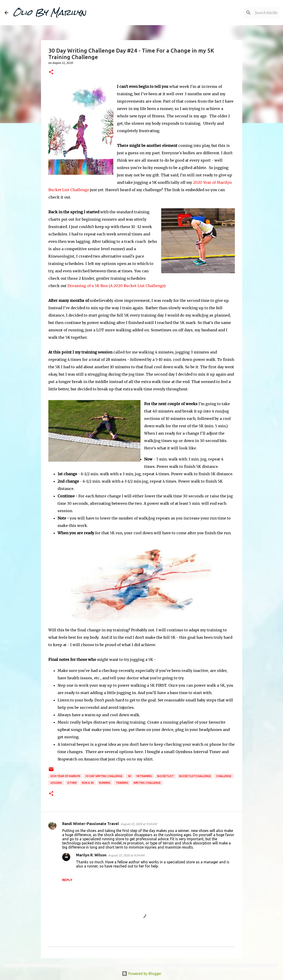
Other (72, 783)
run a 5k (88, 783)
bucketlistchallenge (195, 776)
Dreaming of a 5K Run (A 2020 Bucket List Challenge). (117, 286)
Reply (67, 880)
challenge (224, 776)
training (122, 783)
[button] (51, 72)
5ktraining (144, 776)
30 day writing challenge (104, 776)
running (105, 783)
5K (129, 776)
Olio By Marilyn (50, 12)
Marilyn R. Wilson (91, 855)
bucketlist (166, 776)
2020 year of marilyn (65, 776)
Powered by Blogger (142, 974)
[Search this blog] (255, 13)
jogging (56, 783)
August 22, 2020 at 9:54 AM (126, 855)
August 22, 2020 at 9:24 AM (139, 824)
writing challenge (147, 783)
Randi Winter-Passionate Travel (90, 824)
